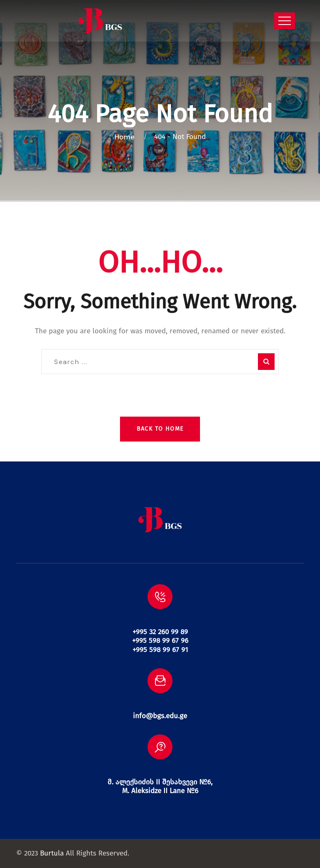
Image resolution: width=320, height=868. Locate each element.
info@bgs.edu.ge (160, 716)
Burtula (52, 853)
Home (126, 137)
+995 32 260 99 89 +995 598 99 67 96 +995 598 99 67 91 (160, 641)
